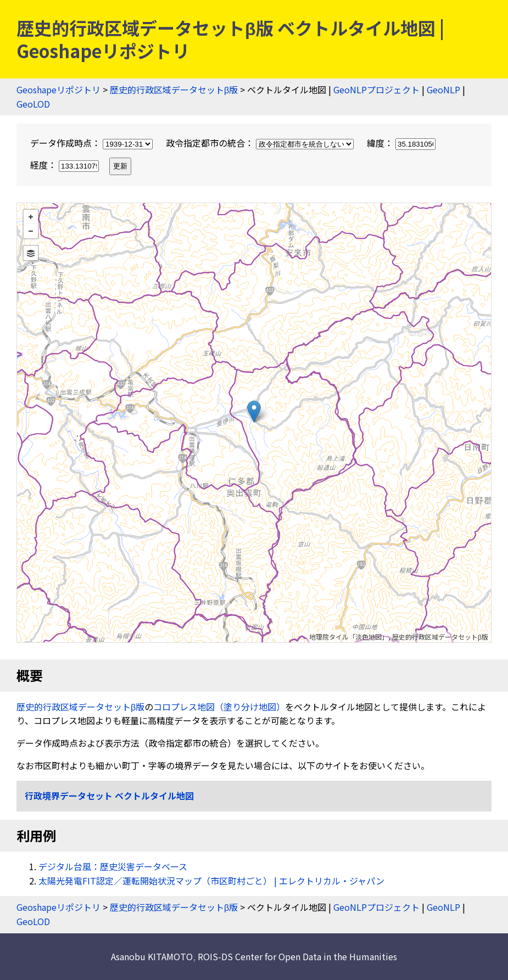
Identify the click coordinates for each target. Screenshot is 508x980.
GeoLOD (33, 104)
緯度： (401, 143)
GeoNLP (443, 89)
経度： (66, 165)
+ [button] (31, 217)
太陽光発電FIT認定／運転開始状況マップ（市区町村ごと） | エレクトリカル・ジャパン (211, 881)
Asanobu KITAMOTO (152, 956)
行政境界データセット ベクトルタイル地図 (109, 796)
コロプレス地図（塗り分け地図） (219, 707)
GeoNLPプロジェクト (376, 89)
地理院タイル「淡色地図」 (349, 637)
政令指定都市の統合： (261, 143)
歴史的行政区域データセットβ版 (174, 89)
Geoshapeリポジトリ (58, 89)
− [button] (31, 231)
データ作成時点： (93, 143)
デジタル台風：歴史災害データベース (113, 866)
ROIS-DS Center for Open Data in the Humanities (297, 956)
